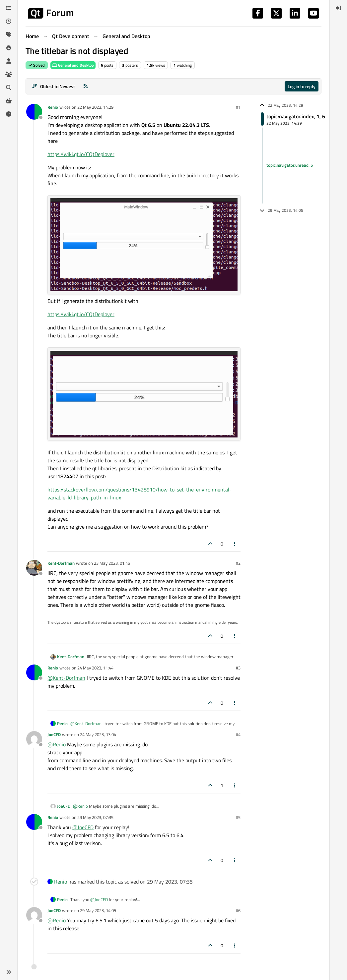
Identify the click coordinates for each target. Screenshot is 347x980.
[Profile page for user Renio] (34, 112)
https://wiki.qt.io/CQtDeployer (81, 154)
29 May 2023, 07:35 (95, 817)
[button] (9, 972)
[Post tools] (235, 544)
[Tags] (9, 34)
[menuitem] (338, 8)
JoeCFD (54, 734)
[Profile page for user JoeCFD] (34, 739)
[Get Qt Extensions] (9, 101)
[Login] (338, 8)
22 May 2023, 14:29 (95, 107)
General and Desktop (73, 65)
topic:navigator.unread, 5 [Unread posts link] (290, 165)
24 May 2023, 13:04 (98, 734)
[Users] (9, 61)
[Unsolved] (9, 114)
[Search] (9, 87)
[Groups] (9, 74)
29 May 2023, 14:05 (98, 910)
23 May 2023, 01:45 (112, 563)
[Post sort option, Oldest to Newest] (53, 86)
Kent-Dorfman (61, 563)
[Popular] (9, 48)
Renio (53, 107)
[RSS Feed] (86, 86)
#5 (238, 817)
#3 (238, 668)
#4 (238, 734)
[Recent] (9, 21)
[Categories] (9, 8)
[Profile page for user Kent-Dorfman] (34, 568)
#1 (238, 107)
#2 (238, 563)
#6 (238, 910)
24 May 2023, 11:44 (95, 668)
